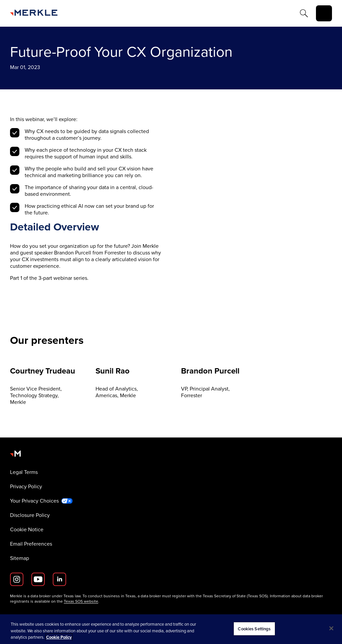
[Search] (304, 13)
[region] (171, 629)
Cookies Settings (254, 628)
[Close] (331, 628)
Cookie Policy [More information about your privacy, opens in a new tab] (59, 637)
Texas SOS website (81, 601)
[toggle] (324, 13)
